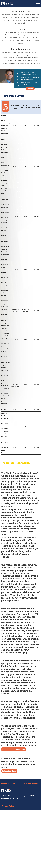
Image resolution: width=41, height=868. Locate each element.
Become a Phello (8, 783)
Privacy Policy (8, 806)
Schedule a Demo (9, 771)
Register (30, 89)
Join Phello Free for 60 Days (5, 106)
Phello (7, 4)
